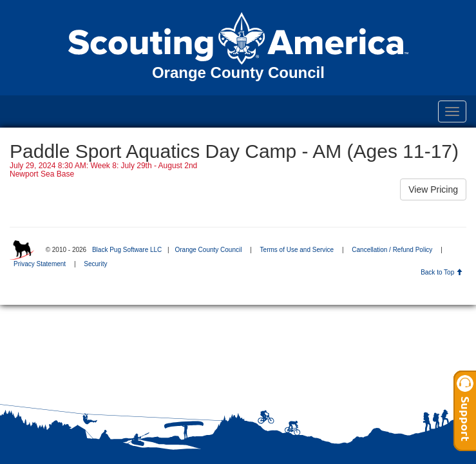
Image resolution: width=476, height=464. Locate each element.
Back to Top (442, 272)
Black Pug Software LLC (127, 250)
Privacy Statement (40, 264)
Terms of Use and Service (297, 250)
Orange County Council (208, 250)
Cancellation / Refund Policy (392, 250)
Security (95, 264)
